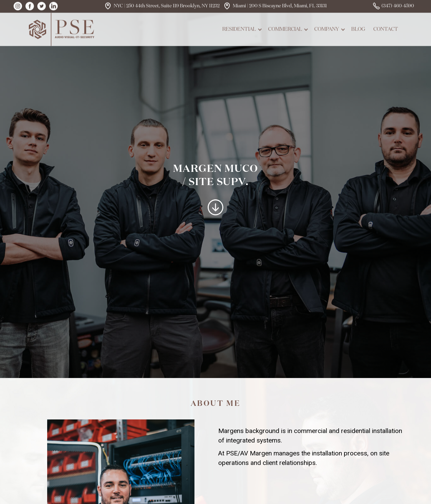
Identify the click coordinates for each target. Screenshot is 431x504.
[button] (241, 28)
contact (386, 28)
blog (358, 28)
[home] (63, 28)
